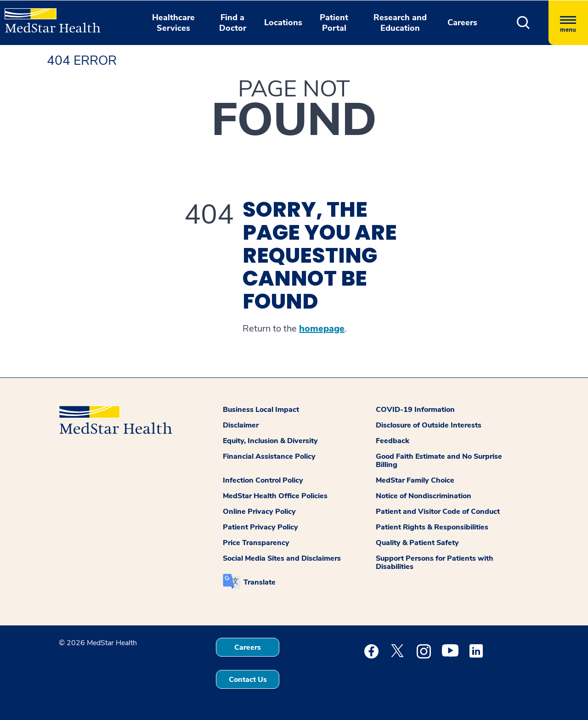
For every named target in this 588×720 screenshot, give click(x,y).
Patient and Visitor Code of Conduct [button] (438, 512)
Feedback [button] (393, 441)
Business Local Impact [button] (261, 410)
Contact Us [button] (248, 680)
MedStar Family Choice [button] (415, 480)
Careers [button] (462, 22)
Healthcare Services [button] (173, 23)
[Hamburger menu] (568, 23)
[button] (523, 23)
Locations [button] (283, 22)
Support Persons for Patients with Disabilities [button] (435, 562)
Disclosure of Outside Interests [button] (429, 425)
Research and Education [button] (400, 23)
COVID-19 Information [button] (415, 410)
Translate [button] (260, 582)
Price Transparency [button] (256, 543)
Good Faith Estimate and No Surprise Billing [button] (439, 461)
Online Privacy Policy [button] (259, 512)
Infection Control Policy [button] (263, 480)
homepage (322, 329)
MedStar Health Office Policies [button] (275, 496)
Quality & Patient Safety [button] (417, 543)
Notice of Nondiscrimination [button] (424, 496)
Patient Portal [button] (334, 23)
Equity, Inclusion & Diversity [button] (270, 441)
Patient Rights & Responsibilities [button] (432, 527)
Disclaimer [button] (241, 425)
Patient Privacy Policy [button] (260, 527)
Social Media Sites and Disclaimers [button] (282, 558)
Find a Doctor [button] (233, 23)
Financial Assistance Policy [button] (269, 456)
